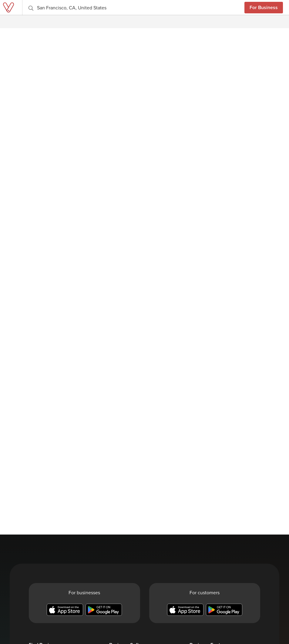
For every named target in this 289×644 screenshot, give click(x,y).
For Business (264, 7)
